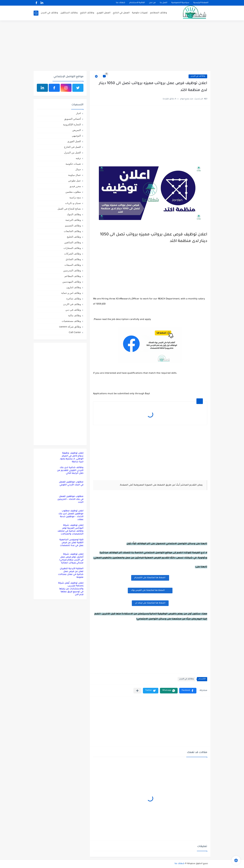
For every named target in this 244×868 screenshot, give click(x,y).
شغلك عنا (121, 3)
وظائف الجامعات (72, 231)
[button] (188, 691)
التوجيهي (76, 136)
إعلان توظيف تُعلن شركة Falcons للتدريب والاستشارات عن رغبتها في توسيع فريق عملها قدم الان (71, 589)
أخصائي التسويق (72, 119)
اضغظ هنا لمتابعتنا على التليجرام (150, 578)
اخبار (78, 113)
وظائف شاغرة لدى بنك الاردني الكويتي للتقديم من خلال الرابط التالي (70, 471)
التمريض (77, 130)
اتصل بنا (163, 3)
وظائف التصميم (73, 226)
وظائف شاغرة (74, 299)
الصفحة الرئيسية (201, 3)
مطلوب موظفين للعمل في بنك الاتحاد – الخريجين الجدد (70, 499)
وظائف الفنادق (73, 259)
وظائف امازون (74, 287)
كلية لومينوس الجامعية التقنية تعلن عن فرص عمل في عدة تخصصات (71, 543)
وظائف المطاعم (159, 13)
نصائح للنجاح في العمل (69, 209)
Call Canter (75, 332)
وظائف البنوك (74, 214)
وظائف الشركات (72, 254)
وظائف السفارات (72, 248)
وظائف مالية (75, 315)
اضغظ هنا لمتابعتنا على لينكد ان (150, 603)
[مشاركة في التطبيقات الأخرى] (137, 691)
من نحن (152, 3)
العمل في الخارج (121, 13)
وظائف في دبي (73, 310)
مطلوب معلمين (73, 192)
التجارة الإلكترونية (72, 124)
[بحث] (36, 13)
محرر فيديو (75, 186)
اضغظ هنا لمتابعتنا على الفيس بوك (150, 590)
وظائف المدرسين (72, 270)
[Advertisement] (122, 46)
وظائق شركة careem (70, 327)
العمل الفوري (104, 13)
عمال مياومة (75, 175)
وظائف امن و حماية (71, 293)
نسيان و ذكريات (73, 203)
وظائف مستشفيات (71, 321)
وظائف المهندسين (72, 282)
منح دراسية (75, 197)
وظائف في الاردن (49, 13)
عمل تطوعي (75, 181)
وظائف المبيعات (73, 265)
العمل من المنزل (72, 153)
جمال (78, 169)
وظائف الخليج (87, 13)
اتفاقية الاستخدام (137, 3)
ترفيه (78, 158)
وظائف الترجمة (73, 220)
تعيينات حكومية (140, 13)
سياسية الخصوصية (180, 3)
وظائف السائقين (69, 13)
